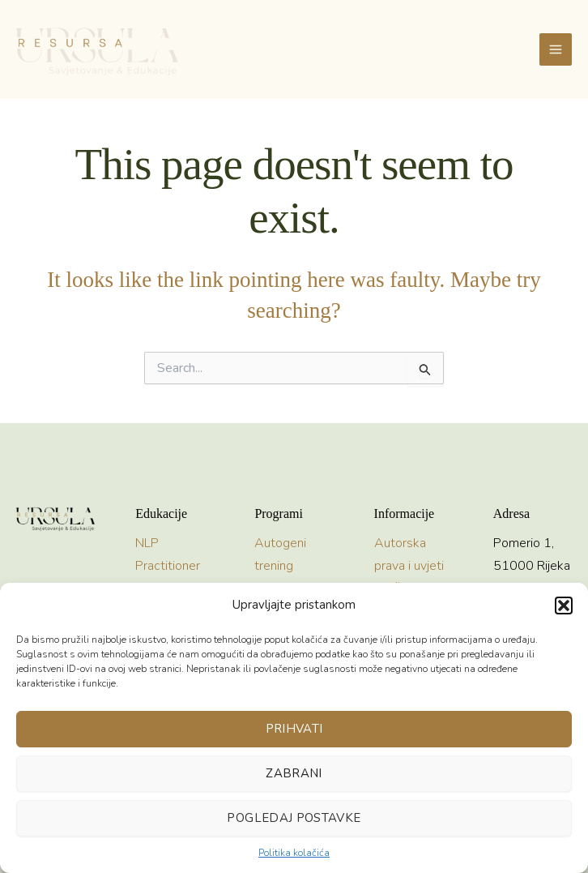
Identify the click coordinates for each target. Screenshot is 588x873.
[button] (564, 606)
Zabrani (294, 773)
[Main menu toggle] (556, 49)
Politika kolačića (294, 853)
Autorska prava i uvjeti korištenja (409, 565)
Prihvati (294, 729)
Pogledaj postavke (294, 818)
